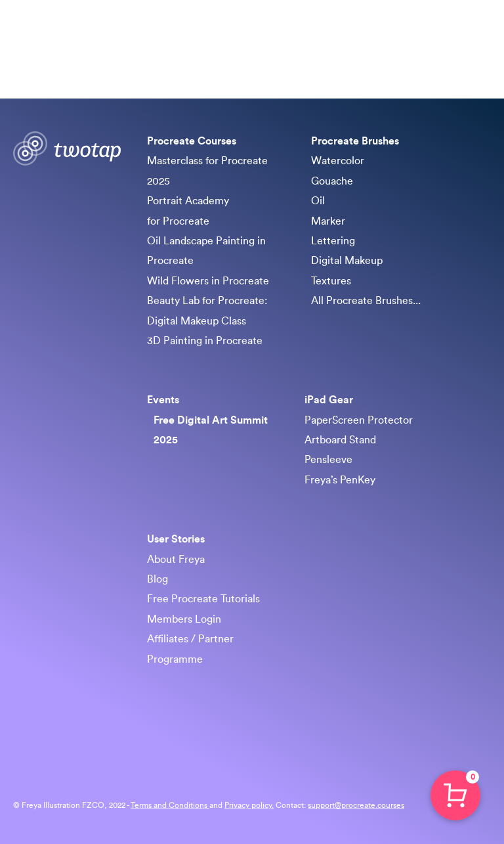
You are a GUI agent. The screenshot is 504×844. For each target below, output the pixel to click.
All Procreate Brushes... (366, 301)
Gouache (332, 181)
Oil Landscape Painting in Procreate (206, 251)
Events (163, 400)
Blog (157, 579)
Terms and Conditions (170, 805)
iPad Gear (329, 400)
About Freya (176, 560)
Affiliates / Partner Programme (190, 649)
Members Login (184, 619)
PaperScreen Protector (359, 420)
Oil (318, 201)
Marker (328, 221)
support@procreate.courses (356, 805)
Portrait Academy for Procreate (188, 211)
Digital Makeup (347, 261)
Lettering (333, 241)
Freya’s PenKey (340, 480)
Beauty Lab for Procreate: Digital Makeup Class (207, 311)
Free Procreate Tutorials (203, 599)
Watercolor (338, 161)
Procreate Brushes (355, 141)
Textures (331, 281)
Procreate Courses (193, 141)
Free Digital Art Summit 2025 (211, 430)
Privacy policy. (249, 805)
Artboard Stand (340, 440)
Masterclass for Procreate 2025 (207, 171)
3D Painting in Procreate (205, 341)
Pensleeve (328, 460)
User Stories (176, 539)
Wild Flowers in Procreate (208, 281)
